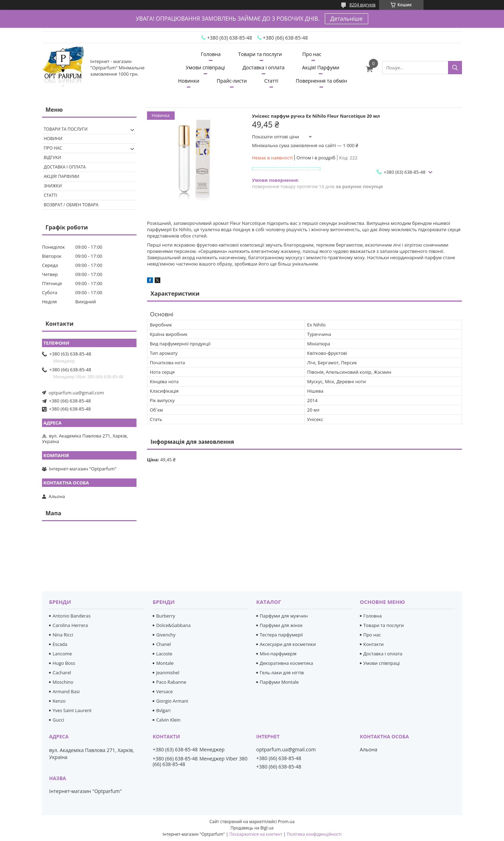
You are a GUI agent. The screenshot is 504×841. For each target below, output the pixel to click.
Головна (211, 54)
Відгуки (52, 157)
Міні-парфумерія (278, 654)
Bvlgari (163, 710)
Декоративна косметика (286, 663)
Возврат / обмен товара (71, 205)
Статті (271, 81)
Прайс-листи (232, 81)
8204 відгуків (362, 5)
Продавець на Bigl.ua (252, 828)
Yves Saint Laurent (72, 710)
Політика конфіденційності (314, 834)
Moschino (63, 682)
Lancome (62, 654)
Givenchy (166, 635)
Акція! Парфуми (321, 67)
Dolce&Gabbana (173, 625)
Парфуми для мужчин (284, 616)
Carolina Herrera (70, 625)
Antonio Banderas (72, 616)
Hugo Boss (64, 663)
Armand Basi (66, 691)
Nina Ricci (63, 635)
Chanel (163, 644)
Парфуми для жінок (281, 625)
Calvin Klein (168, 720)
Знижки (53, 186)
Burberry (166, 616)
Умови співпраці (205, 67)
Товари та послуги (260, 54)
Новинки (189, 81)
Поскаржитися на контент (256, 834)
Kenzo (59, 701)
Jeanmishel (168, 673)
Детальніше (346, 19)
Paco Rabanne (171, 682)
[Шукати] (455, 68)
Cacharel (62, 673)
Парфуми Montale (279, 682)
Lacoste (164, 654)
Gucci (58, 720)
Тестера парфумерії (281, 635)
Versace (164, 691)
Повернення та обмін (321, 81)
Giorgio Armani (172, 701)
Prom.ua (286, 822)
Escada (60, 644)
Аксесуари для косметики (288, 644)
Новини (53, 139)
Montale (165, 663)
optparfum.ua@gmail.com (76, 393)
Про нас (312, 54)
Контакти (373, 644)
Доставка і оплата (264, 67)
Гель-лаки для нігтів (282, 673)
